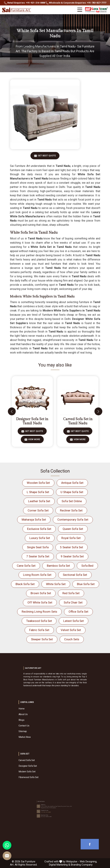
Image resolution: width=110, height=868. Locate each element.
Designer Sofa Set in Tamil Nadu (32, 421)
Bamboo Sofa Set (58, 566)
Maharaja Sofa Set (34, 520)
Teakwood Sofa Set (39, 621)
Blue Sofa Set (86, 584)
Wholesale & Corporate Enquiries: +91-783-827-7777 (76, 3)
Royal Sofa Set (71, 538)
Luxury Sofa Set (40, 538)
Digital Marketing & (60, 865)
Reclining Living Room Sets (39, 612)
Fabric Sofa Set (39, 630)
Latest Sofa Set (74, 621)
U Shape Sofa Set (72, 492)
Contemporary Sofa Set (73, 520)
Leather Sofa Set (39, 501)
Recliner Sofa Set (71, 510)
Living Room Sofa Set (37, 575)
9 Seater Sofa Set (72, 556)
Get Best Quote (47, 157)
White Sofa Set (56, 584)
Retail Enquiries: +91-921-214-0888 (25, 3)
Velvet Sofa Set (71, 630)
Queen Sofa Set (73, 529)
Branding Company (82, 865)
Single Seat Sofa (38, 547)
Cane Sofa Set (26, 566)
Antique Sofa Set (72, 483)
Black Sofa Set (25, 584)
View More (34, 441)
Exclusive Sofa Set (39, 529)
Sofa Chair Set (73, 602)
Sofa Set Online (72, 501)
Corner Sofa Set (38, 510)
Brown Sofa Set (41, 593)
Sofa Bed (87, 566)
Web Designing (88, 862)
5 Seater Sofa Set (72, 547)
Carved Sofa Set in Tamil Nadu (78, 421)
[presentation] (12, 411)
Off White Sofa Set (40, 602)
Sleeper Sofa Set (42, 639)
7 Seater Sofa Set (38, 556)
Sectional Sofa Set (75, 575)
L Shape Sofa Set (38, 492)
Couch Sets (72, 639)
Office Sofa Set (78, 612)
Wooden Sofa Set (38, 483)
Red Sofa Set (71, 593)
